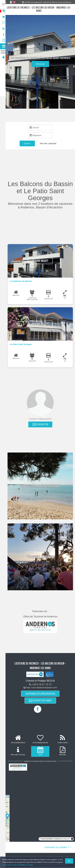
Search (28, 143)
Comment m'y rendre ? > (58, 848)
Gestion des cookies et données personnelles (18, 865)
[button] (49, 143)
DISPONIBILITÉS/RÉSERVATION (41, 694)
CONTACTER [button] (41, 425)
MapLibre (67, 839)
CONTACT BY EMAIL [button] (41, 701)
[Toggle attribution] (72, 839)
